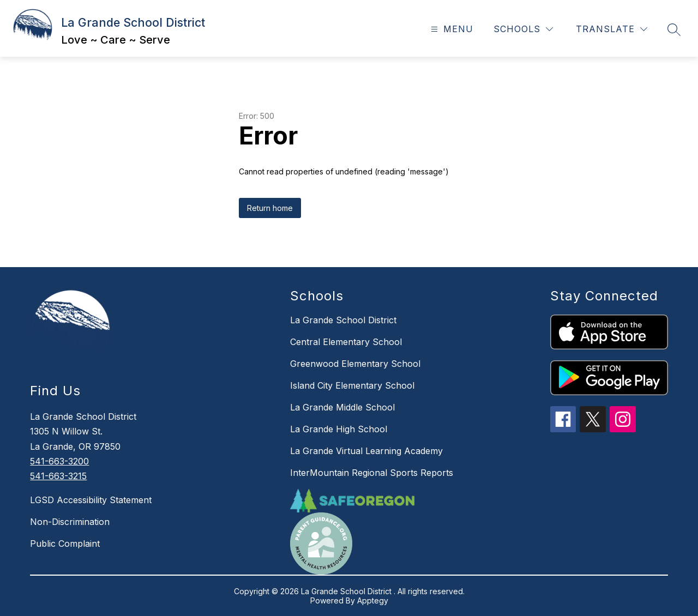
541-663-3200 (59, 461)
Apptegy (373, 600)
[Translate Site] (612, 29)
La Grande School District (343, 320)
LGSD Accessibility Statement (91, 500)
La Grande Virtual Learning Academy (366, 451)
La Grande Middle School (342, 407)
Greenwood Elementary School (355, 364)
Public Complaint (65, 543)
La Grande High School (339, 429)
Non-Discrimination (70, 522)
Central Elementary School (346, 342)
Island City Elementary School (352, 385)
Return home (270, 208)
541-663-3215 (58, 476)
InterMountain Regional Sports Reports (372, 473)
